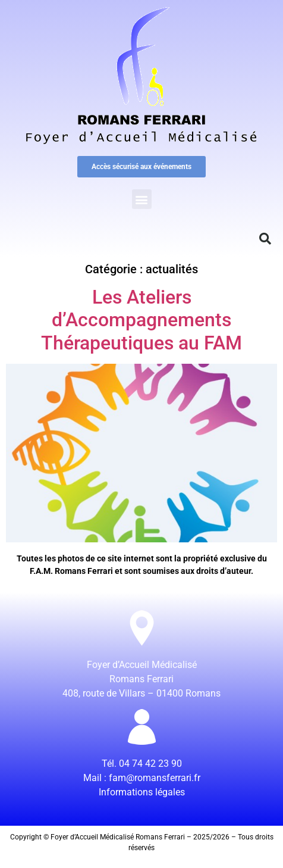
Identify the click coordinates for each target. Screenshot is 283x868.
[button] (142, 199)
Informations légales (142, 792)
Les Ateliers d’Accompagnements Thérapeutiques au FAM (141, 320)
